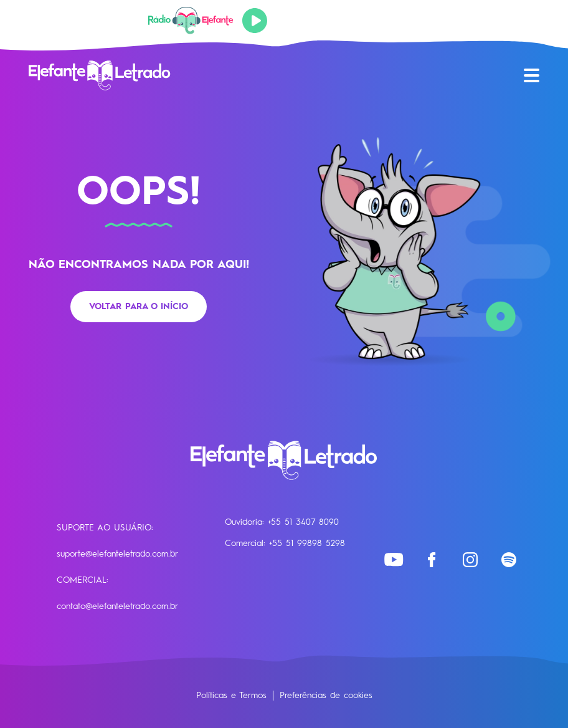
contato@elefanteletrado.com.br (117, 606)
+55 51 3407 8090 (303, 522)
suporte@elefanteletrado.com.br (117, 554)
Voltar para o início (139, 307)
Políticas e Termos (231, 696)
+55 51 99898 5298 (307, 544)
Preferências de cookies (326, 696)
